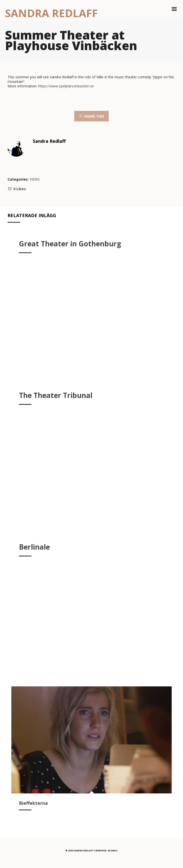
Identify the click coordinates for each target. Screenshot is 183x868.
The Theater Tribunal (56, 395)
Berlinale (34, 547)
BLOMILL (113, 850)
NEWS (35, 179)
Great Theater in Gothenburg (70, 244)
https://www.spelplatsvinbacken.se (66, 86)
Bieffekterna (33, 803)
